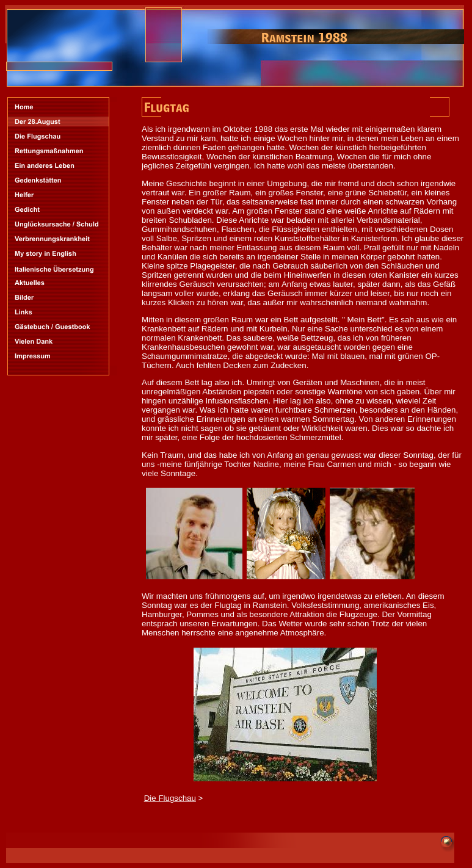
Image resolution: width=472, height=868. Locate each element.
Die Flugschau (170, 798)
